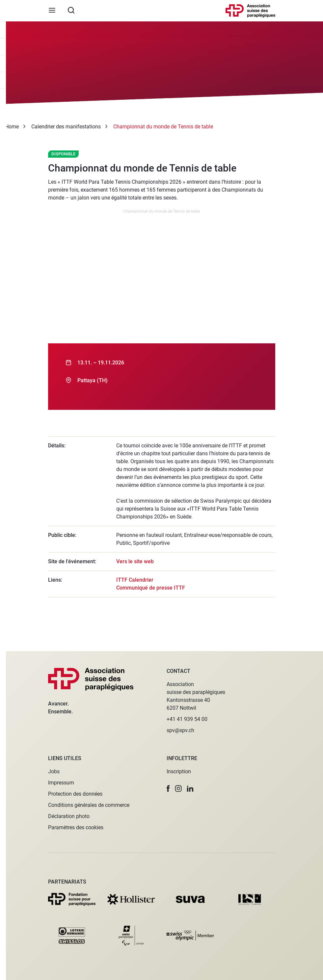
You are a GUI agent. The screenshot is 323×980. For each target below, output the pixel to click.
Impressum (61, 783)
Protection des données (75, 794)
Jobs (54, 771)
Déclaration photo (69, 816)
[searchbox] (71, 10)
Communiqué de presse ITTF (151, 588)
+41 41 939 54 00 (187, 719)
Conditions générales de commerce (89, 805)
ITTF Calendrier (135, 580)
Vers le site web (135, 561)
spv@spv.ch (180, 730)
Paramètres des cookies (76, 827)
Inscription (179, 771)
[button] (168, 789)
